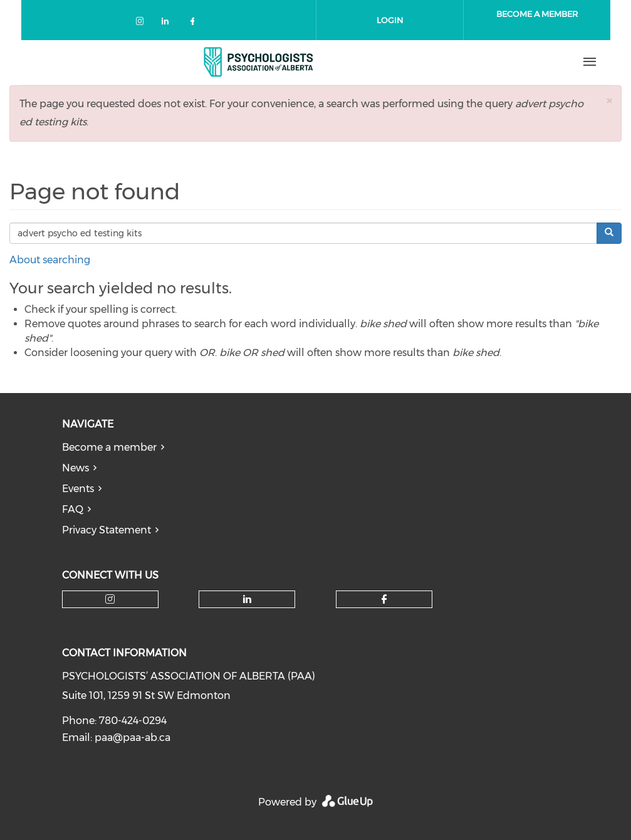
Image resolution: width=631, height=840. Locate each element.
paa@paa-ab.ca (133, 738)
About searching (50, 260)
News (76, 468)
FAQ (73, 509)
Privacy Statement (107, 530)
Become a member (109, 447)
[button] (609, 101)
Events (78, 489)
